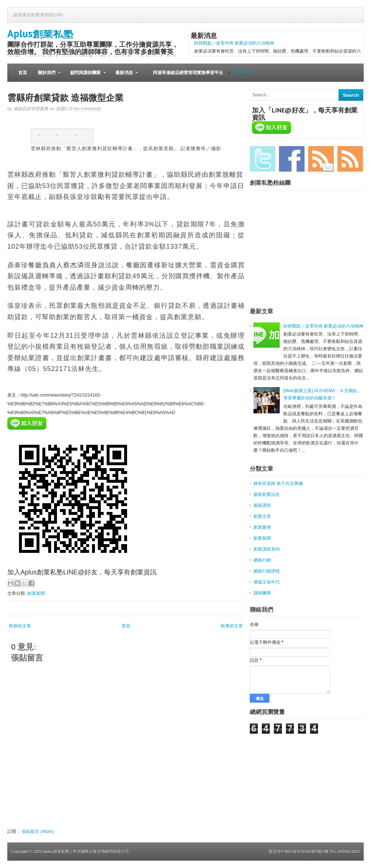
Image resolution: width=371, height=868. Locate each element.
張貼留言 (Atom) (37, 831)
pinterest (80, 136)
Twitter (263, 159)
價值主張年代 (267, 582)
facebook (44, 136)
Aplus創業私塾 (40, 33)
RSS (350, 159)
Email (321, 159)
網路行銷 (262, 560)
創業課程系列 (267, 549)
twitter (62, 136)
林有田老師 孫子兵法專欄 (278, 483)
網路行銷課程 (267, 571)
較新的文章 (20, 626)
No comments (88, 109)
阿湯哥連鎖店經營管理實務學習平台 (188, 73)
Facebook (292, 159)
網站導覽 (244, 73)
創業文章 (262, 516)
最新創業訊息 (267, 494)
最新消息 (124, 76)
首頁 (23, 73)
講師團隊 (262, 593)
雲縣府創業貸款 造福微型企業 (65, 98)
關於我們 (47, 76)
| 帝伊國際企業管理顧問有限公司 (100, 852)
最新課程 (262, 505)
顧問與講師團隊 (85, 76)
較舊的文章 (232, 626)
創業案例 (262, 527)
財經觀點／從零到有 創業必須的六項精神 (234, 43)
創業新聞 (36, 593)
